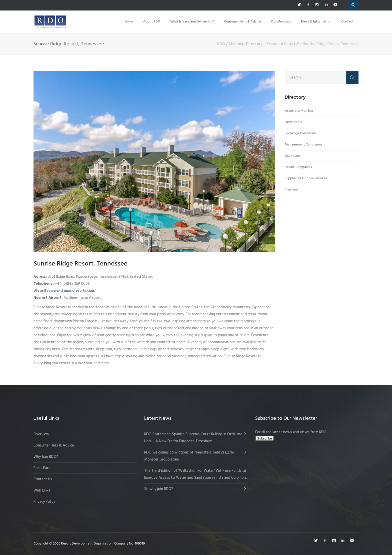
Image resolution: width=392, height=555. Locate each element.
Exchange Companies (301, 133)
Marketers (293, 156)
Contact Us (43, 479)
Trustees (291, 190)
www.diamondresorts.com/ (73, 291)
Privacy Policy (44, 502)
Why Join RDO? (46, 457)
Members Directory (246, 44)
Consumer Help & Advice (54, 445)
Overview (41, 434)
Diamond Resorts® (283, 44)
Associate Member (299, 111)
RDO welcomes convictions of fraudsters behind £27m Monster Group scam (189, 456)
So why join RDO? (159, 489)
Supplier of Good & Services (306, 178)
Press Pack (42, 468)
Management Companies (303, 145)
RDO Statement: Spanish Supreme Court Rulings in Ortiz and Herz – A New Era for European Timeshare (193, 438)
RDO (221, 44)
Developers (293, 122)
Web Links (42, 490)
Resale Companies (298, 167)
